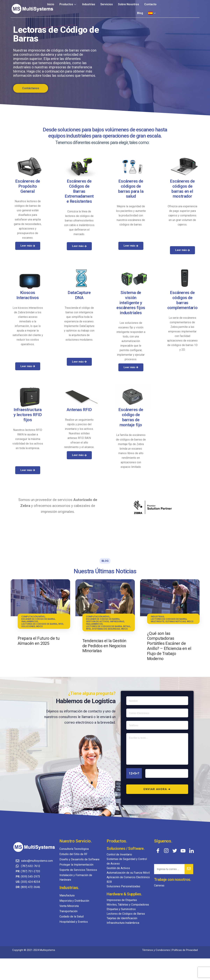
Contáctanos (31, 88)
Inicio (51, 4)
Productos (68, 4)
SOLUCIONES (28, 626)
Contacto (150, 4)
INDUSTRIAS (157, 617)
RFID (61, 624)
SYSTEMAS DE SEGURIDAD (106, 629)
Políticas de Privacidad (185, 950)
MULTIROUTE (158, 621)
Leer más (28, 340)
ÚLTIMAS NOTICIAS (176, 621)
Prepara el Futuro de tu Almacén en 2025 (39, 641)
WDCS (39, 626)
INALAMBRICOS (30, 621)
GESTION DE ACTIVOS (97, 621)
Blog (140, 13)
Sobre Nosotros (129, 4)
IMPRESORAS (117, 621)
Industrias (89, 4)
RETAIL (127, 626)
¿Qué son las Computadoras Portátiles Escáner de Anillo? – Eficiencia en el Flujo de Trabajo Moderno (169, 646)
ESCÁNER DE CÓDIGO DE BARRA (38, 619)
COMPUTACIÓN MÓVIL (33, 617)
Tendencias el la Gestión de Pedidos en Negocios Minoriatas (104, 646)
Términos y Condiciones (156, 950)
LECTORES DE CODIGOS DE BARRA (39, 624)
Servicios (107, 4)
